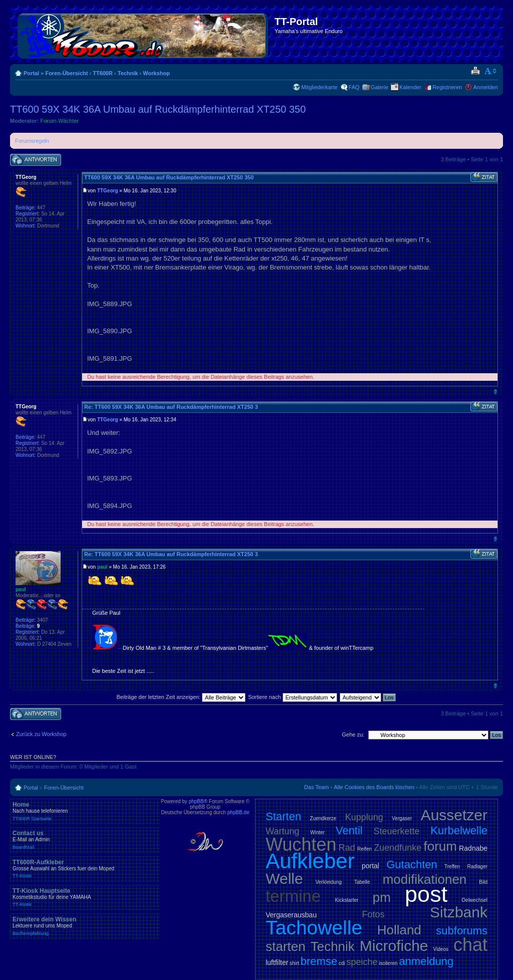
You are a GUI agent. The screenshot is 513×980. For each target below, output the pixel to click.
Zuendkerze (323, 818)
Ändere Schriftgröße (491, 71)
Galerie (379, 87)
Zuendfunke (398, 848)
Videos (441, 949)
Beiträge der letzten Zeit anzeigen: (181, 697)
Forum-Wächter (60, 121)
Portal (31, 73)
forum (440, 846)
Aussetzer (454, 815)
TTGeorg (108, 191)
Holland (399, 930)
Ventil (349, 830)
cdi (342, 963)
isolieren (388, 963)
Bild (483, 882)
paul (102, 567)
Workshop (156, 73)
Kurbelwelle (459, 830)
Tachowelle (314, 928)
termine (293, 896)
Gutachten (412, 865)
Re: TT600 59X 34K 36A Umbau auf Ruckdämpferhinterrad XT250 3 (171, 407)
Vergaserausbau (291, 915)
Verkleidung (329, 882)
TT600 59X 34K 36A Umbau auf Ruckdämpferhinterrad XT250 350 (158, 109)
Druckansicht (475, 71)
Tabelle (362, 882)
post (426, 894)
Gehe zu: (353, 734)
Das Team (316, 787)
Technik (128, 73)
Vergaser (402, 818)
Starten (283, 816)
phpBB (196, 801)
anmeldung (426, 961)
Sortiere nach (292, 697)
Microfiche (394, 946)
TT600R (103, 73)
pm (382, 897)
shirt (294, 963)
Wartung (282, 831)
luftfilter (277, 962)
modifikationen (425, 879)
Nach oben (495, 392)
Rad (347, 848)
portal (370, 866)
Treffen (452, 867)
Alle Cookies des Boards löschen (374, 787)
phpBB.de (238, 812)
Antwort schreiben (36, 160)
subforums (462, 931)
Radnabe (473, 848)
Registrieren (447, 87)
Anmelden (485, 87)
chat (470, 945)
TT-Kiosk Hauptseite (85, 897)
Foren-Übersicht (66, 73)
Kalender (410, 87)
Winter (317, 832)
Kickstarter (346, 900)
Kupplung (364, 817)
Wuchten (301, 844)
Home (85, 811)
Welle (284, 879)
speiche (362, 962)
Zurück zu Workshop (41, 734)
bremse (319, 961)
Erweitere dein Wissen (85, 926)
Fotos (373, 914)
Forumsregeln (32, 141)
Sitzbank (459, 912)
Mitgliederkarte (319, 87)
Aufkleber (310, 861)
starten (286, 946)
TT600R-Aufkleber (85, 869)
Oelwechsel (474, 900)
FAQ (354, 87)
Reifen (364, 849)
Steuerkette (397, 831)
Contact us (85, 840)
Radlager (477, 867)
